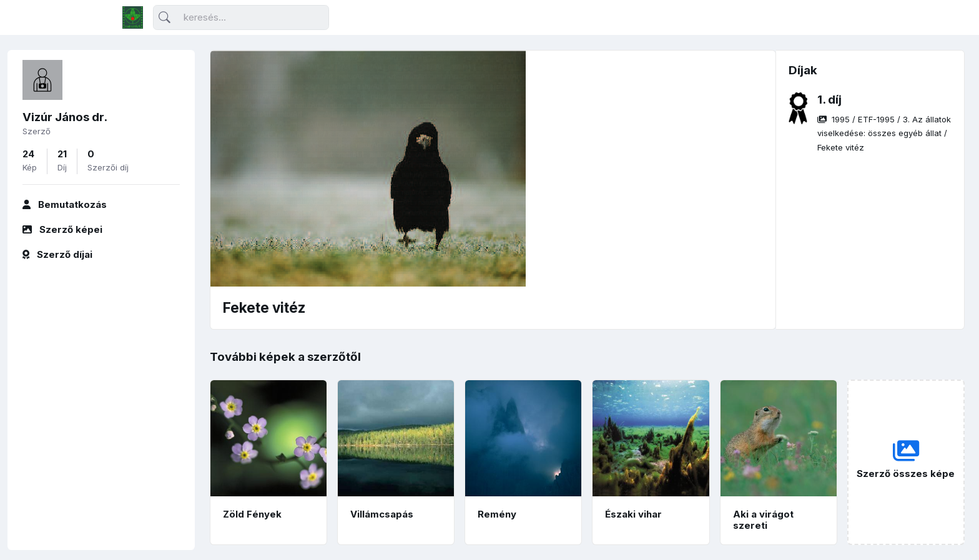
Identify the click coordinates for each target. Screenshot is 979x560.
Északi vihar (633, 514)
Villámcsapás (382, 514)
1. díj (829, 100)
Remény (497, 514)
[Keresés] (241, 18)
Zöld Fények (252, 514)
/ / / (884, 133)
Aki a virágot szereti (763, 520)
